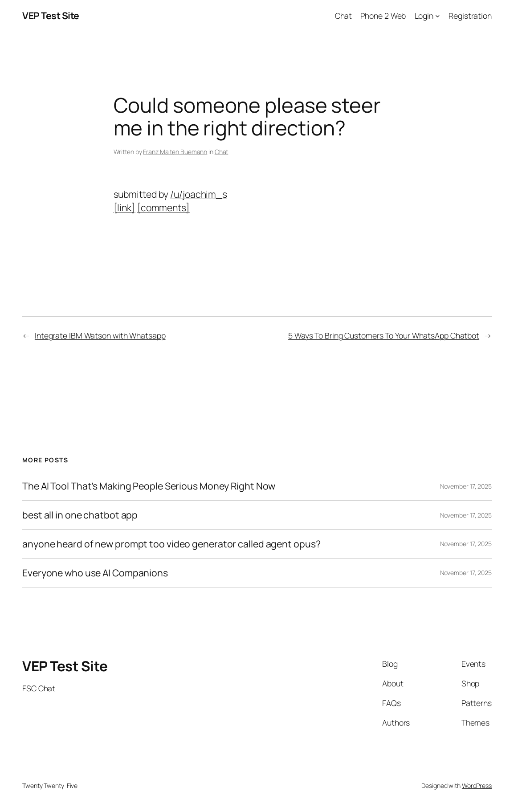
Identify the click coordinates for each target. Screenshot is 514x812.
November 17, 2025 (466, 486)
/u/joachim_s (199, 194)
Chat (222, 152)
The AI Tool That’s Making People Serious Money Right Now (149, 486)
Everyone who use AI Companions (95, 573)
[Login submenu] (438, 16)
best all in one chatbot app (80, 515)
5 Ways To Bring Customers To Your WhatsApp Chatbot (384, 335)
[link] (124, 207)
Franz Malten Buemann (175, 152)
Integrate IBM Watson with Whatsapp (100, 335)
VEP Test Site (51, 15)
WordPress (477, 785)
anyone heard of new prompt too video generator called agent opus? (171, 544)
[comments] (163, 207)
